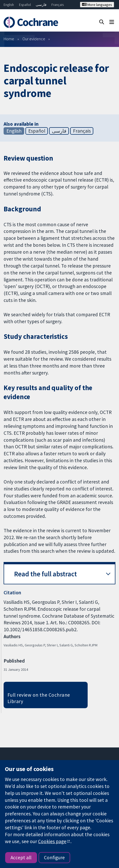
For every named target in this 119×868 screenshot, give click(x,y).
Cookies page (52, 841)
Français (58, 5)
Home (9, 39)
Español (25, 5)
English (9, 5)
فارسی (41, 5)
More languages (97, 5)
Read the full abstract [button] (45, 574)
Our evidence (34, 39)
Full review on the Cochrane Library (39, 698)
